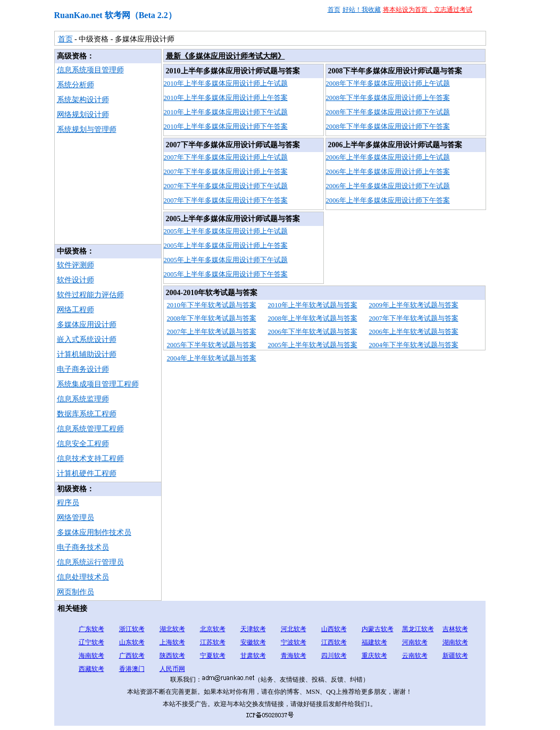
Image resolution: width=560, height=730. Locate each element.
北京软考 (213, 629)
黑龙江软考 (418, 629)
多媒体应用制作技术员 (94, 532)
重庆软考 (374, 656)
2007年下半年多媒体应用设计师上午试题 (226, 157)
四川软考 (334, 656)
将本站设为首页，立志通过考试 (428, 10)
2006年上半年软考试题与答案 (414, 332)
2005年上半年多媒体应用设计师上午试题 (226, 231)
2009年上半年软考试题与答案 (414, 305)
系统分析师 (76, 85)
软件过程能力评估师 (90, 295)
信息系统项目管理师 (90, 70)
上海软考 (172, 642)
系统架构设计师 (83, 100)
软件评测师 (76, 265)
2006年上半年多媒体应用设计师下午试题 (388, 186)
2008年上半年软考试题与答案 (313, 318)
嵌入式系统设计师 (87, 339)
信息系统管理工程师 (90, 429)
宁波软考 (294, 642)
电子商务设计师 (83, 369)
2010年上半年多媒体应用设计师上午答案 (226, 98)
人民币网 (172, 669)
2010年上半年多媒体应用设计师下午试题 (226, 112)
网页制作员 (76, 592)
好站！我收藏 (362, 10)
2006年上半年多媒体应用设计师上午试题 (388, 157)
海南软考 (91, 656)
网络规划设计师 (83, 115)
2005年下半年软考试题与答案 (212, 345)
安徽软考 (253, 642)
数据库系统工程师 (87, 414)
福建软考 (374, 642)
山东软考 (132, 642)
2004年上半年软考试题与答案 (212, 358)
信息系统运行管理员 (90, 562)
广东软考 (91, 629)
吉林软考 (455, 629)
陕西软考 (172, 656)
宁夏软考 (213, 656)
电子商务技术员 (83, 547)
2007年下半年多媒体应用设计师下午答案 (226, 200)
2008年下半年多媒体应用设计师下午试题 (388, 112)
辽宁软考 (91, 642)
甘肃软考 (253, 656)
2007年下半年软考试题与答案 (414, 318)
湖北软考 (172, 629)
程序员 (68, 503)
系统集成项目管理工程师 (98, 384)
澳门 (138, 669)
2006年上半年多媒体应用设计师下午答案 (388, 200)
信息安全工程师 (83, 444)
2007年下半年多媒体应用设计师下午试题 (226, 186)
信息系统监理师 (83, 399)
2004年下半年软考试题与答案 (414, 345)
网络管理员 (76, 518)
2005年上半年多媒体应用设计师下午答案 (226, 274)
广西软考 (132, 656)
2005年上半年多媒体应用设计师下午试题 (226, 260)
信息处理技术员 (83, 577)
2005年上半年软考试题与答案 (313, 345)
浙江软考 (132, 629)
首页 (334, 10)
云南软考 (415, 656)
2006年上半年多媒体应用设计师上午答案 (388, 172)
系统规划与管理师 (87, 129)
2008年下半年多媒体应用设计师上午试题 (388, 83)
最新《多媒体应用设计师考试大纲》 (225, 56)
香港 (126, 669)
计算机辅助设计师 (87, 354)
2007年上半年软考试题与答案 (212, 332)
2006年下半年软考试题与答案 (313, 332)
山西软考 (334, 629)
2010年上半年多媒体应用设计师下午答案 (226, 127)
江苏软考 (213, 642)
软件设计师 (76, 280)
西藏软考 (91, 669)
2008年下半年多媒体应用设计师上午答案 (388, 98)
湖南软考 (455, 642)
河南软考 (415, 642)
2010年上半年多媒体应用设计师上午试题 (226, 83)
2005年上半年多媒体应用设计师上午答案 (226, 246)
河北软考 (294, 629)
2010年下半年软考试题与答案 (212, 305)
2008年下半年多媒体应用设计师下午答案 (388, 127)
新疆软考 (455, 656)
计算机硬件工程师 (87, 473)
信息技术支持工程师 (90, 459)
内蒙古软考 (378, 629)
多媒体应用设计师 (87, 325)
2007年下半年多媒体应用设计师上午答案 (226, 172)
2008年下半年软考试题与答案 (212, 318)
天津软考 (253, 629)
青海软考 (294, 656)
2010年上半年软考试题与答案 (313, 305)
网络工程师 (76, 310)
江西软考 (334, 642)
